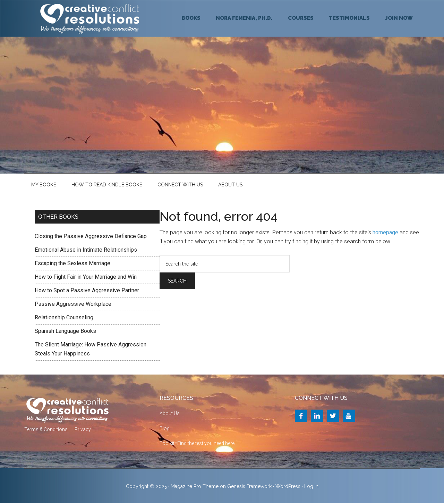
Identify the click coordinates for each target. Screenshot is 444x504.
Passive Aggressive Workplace (73, 304)
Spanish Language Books (65, 331)
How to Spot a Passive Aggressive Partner (87, 290)
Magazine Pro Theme (195, 486)
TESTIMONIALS (349, 18)
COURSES (301, 18)
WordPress (288, 486)
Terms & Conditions (46, 429)
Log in (311, 486)
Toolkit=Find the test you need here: (198, 443)
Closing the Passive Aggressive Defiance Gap (91, 236)
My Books (44, 185)
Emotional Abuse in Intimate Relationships (86, 250)
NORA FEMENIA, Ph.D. (244, 18)
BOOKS (191, 18)
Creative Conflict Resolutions (90, 18)
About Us (230, 185)
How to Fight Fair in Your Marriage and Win (86, 277)
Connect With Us (180, 185)
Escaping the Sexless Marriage (72, 263)
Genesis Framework (249, 486)
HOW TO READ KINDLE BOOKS (107, 185)
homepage (385, 232)
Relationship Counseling (64, 317)
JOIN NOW (399, 18)
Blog (165, 428)
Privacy (83, 429)
